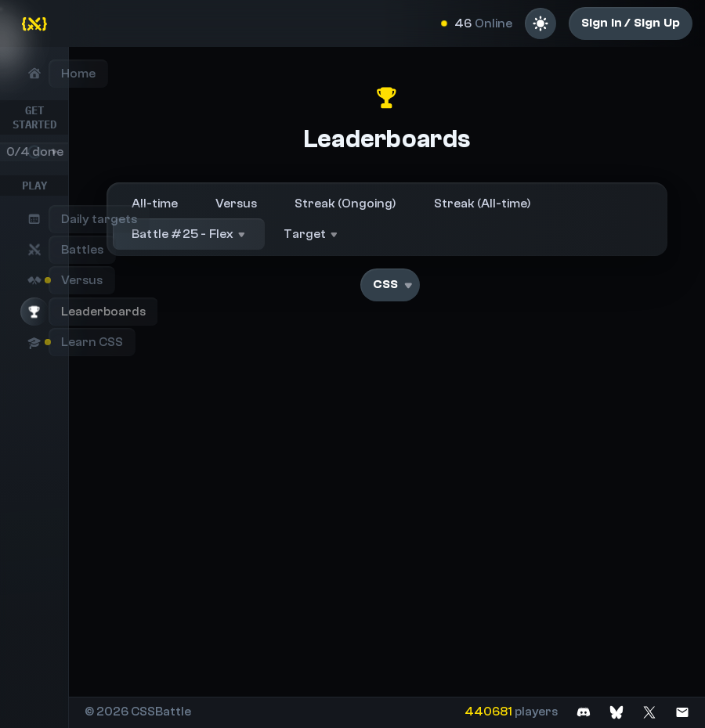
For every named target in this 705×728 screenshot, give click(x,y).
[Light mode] (540, 23)
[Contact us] (682, 712)
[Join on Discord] (584, 712)
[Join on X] (649, 712)
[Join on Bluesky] (616, 712)
